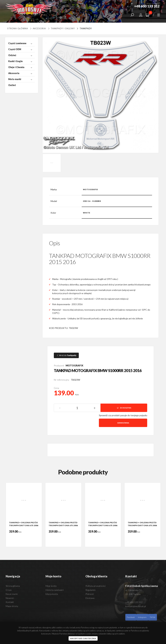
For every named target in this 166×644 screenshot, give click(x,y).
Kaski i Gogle (15, 61)
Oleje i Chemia (16, 67)
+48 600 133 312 (134, 602)
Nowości (10, 598)
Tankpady (84, 28)
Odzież (12, 55)
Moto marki (15, 79)
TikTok (153, 617)
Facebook (131, 617)
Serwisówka (123, 423)
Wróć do (66, 355)
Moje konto (51, 586)
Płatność (90, 594)
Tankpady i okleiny (61, 28)
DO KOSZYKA (124, 408)
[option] (24, 515)
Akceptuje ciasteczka (83, 638)
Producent (59, 365)
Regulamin (90, 590)
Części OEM (15, 49)
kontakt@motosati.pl (136, 606)
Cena (56, 388)
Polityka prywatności (95, 586)
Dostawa (90, 598)
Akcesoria (38, 28)
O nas (9, 590)
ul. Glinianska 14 (133, 590)
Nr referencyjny (62, 380)
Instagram (142, 617)
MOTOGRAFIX (74, 365)
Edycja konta (52, 594)
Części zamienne (17, 43)
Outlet (12, 85)
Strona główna (18, 28)
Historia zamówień (55, 590)
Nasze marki (12, 594)
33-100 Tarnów (133, 594)
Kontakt (10, 602)
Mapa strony (12, 606)
